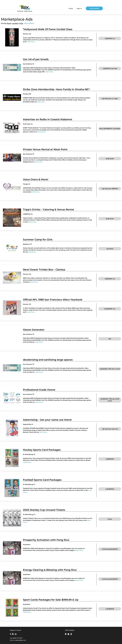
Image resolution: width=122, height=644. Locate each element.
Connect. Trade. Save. (25, 8)
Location (15, 23)
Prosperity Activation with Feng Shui (46, 540)
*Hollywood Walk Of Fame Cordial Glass (48, 29)
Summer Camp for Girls (38, 240)
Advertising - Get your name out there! (47, 420)
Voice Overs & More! (36, 179)
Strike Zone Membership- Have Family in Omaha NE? (56, 89)
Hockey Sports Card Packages (42, 450)
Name (9, 23)
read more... (31, 42)
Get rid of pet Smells (36, 59)
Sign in (79, 9)
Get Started (94, 8)
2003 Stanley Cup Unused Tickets (44, 510)
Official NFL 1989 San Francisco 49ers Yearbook (53, 300)
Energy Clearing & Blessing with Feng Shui (50, 570)
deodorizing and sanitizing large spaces (48, 360)
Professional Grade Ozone (39, 390)
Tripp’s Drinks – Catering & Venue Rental (48, 209)
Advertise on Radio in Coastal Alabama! (48, 119)
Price (21, 23)
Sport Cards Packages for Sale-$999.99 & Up (51, 600)
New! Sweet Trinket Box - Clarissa (44, 270)
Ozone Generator (34, 330)
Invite (71, 9)
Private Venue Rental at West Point (45, 149)
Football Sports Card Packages (42, 480)
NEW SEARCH (29, 23)
